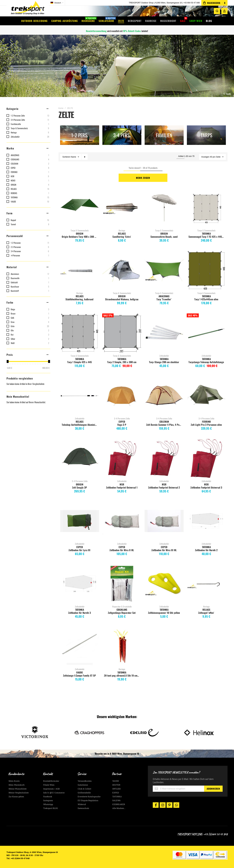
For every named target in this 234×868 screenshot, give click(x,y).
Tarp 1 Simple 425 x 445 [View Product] (80, 333)
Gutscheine (83, 785)
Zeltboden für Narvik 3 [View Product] (80, 584)
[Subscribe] (213, 789)
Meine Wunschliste (18, 789)
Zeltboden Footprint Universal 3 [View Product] (206, 458)
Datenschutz (83, 808)
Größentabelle (84, 793)
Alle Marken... (119, 808)
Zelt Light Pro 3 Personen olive (206, 425)
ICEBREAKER (119, 804)
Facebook (48, 796)
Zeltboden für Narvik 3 (80, 613)
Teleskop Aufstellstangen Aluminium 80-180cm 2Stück (80, 425)
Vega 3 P (122, 425)
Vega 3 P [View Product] (122, 396)
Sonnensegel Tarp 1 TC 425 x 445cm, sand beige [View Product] (206, 208)
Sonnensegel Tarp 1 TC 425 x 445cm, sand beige (207, 237)
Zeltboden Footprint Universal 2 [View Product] (164, 458)
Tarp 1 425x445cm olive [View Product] (206, 270)
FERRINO (206, 422)
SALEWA (116, 800)
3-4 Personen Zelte (122, 418)
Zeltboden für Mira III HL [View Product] (164, 521)
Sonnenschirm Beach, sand (164, 237)
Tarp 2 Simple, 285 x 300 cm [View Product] (122, 333)
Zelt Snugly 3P (80, 487)
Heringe (122, 230)
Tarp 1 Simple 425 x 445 (80, 362)
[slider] (7, 361)
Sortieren (66, 157)
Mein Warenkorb (17, 785)
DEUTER (116, 785)
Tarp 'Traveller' (164, 299)
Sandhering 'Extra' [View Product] (122, 208)
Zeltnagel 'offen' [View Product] (206, 584)
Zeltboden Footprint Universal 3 (206, 487)
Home (61, 108)
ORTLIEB (116, 789)
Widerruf (82, 804)
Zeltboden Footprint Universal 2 (164, 487)
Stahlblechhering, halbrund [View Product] (80, 270)
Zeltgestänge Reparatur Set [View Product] (122, 584)
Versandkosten (85, 781)
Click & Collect (84, 789)
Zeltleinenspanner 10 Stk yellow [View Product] (164, 584)
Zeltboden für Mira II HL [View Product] (122, 521)
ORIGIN (80, 233)
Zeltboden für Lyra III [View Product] (80, 521)
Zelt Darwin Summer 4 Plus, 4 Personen (165, 425)
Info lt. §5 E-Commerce (54, 793)
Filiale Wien (49, 785)
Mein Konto (14, 781)
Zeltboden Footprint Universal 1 (122, 487)
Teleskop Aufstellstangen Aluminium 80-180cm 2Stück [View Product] (80, 396)
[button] (57, 3)
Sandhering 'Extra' (122, 237)
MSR (122, 484)
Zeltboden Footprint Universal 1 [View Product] (122, 458)
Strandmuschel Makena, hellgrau (122, 299)
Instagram (48, 800)
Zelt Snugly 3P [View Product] (80, 458)
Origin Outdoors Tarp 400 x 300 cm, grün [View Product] (80, 208)
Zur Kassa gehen (16, 796)
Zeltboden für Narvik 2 (206, 550)
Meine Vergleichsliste (19, 793)
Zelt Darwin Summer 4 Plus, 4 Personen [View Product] (164, 396)
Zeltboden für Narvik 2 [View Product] (206, 521)
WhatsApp (48, 804)
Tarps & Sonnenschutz (80, 230)
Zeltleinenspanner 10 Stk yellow (164, 613)
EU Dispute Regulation (88, 800)
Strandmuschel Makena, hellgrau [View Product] (122, 270)
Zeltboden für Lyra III (79, 550)
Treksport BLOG (51, 808)
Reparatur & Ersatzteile (122, 606)
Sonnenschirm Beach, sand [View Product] (164, 208)
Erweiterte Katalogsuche (89, 796)
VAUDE (80, 672)
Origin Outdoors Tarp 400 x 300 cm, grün (80, 237)
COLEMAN (164, 422)
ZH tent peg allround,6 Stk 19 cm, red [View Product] (122, 646)
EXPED (122, 422)
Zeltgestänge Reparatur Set (122, 613)
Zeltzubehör (164, 356)
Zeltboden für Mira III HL (164, 550)
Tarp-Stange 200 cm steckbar (164, 362)
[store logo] (28, 9)
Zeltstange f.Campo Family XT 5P (79, 675)
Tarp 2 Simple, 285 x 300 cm (122, 362)
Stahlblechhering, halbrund (79, 299)
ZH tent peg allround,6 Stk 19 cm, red (122, 675)
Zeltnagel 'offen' (206, 613)
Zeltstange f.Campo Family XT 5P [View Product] (80, 646)
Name (74, 157)
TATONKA (206, 233)
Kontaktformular (51, 781)
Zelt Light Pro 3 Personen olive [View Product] (206, 396)
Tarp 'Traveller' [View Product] (164, 270)
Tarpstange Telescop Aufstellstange (206, 362)
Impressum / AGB (51, 789)
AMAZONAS (164, 296)
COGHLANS (122, 610)
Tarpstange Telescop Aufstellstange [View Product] (206, 333)
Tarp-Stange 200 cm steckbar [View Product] (164, 333)
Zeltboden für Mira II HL (122, 550)
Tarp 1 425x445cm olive (206, 299)
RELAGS (122, 233)
